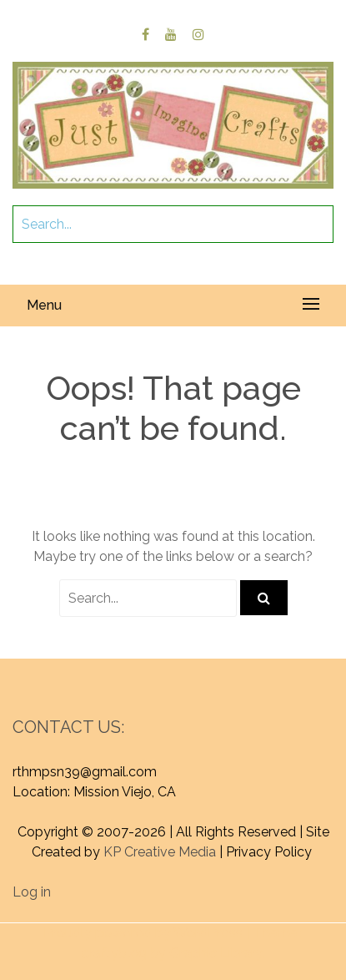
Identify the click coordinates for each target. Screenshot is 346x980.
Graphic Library (216, 953)
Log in (32, 892)
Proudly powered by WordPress (143, 933)
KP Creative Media (160, 852)
